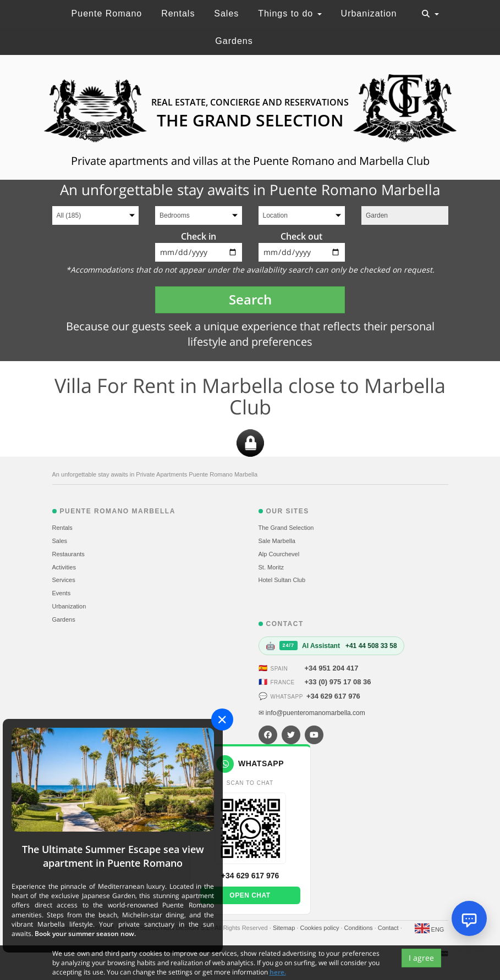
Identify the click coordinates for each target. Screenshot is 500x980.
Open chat (250, 895)
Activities (64, 567)
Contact (389, 928)
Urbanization (369, 13)
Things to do (290, 13)
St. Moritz (271, 567)
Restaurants (68, 554)
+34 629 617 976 (333, 696)
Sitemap (285, 928)
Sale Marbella (277, 541)
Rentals (178, 13)
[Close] (222, 719)
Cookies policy (320, 928)
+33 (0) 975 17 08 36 (338, 682)
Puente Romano (107, 13)
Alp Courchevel (279, 554)
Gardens (234, 41)
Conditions (359, 928)
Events (62, 593)
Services (64, 580)
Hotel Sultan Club (282, 580)
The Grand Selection (286, 528)
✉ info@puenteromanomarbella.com (312, 713)
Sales (226, 13)
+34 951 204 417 (332, 668)
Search (250, 299)
